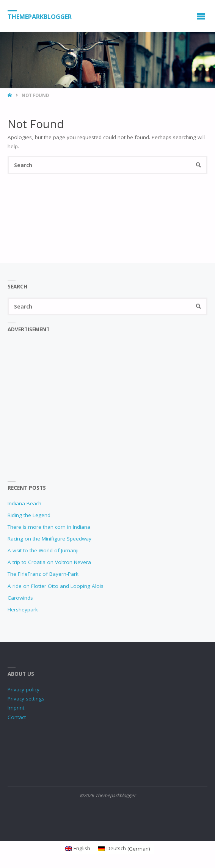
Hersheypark (23, 609)
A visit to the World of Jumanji (43, 550)
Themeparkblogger (40, 16)
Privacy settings (26, 699)
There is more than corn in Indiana (49, 527)
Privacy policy (24, 689)
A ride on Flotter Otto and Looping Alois (56, 586)
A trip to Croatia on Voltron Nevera (49, 562)
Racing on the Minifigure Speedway (49, 539)
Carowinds (20, 598)
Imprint (16, 708)
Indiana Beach (24, 503)
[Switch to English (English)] (78, 849)
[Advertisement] (107, 412)
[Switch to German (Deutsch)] (124, 849)
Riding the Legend (29, 515)
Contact (17, 717)
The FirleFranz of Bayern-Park (43, 574)
